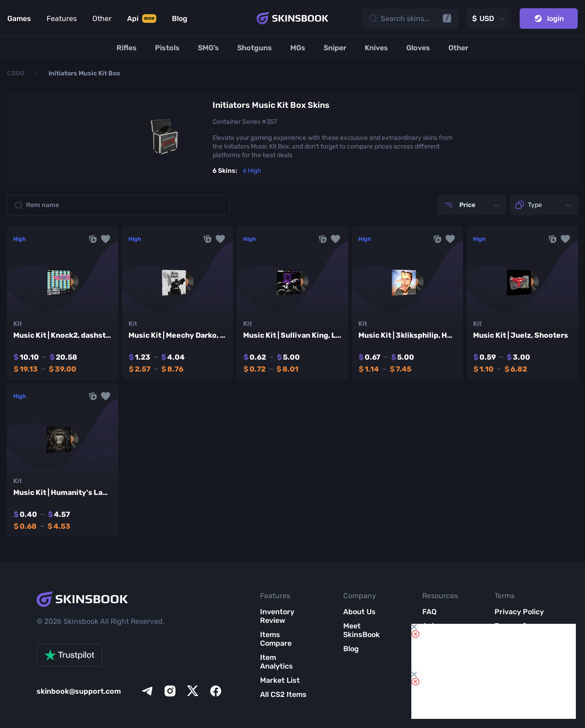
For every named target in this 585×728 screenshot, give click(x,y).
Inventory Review (277, 616)
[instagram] (170, 691)
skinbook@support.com (79, 691)
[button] (106, 239)
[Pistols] (167, 48)
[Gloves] (418, 48)
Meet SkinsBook (362, 630)
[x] (193, 691)
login (549, 19)
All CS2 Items (283, 694)
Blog (351, 649)
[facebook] (216, 691)
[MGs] (298, 48)
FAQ (429, 612)
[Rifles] (127, 48)
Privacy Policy (519, 612)
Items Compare (276, 639)
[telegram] (147, 691)
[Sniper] (335, 48)
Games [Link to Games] (19, 19)
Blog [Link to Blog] (180, 19)
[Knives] (376, 48)
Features (62, 19)
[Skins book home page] (292, 18)
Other (102, 19)
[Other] (458, 48)
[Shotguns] (255, 48)
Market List (280, 680)
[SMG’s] (208, 48)
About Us (359, 612)
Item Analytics (277, 662)
